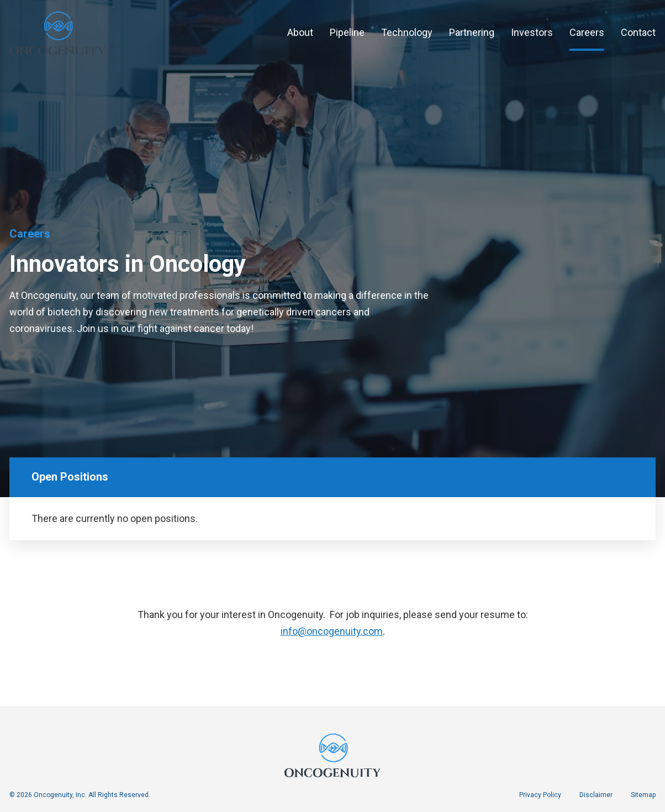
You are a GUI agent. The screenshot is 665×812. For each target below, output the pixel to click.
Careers (587, 32)
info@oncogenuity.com (332, 634)
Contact (638, 32)
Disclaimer (596, 795)
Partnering (472, 32)
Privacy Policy (540, 795)
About (300, 32)
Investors (532, 32)
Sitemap (643, 795)
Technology (407, 32)
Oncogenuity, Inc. (60, 795)
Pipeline (347, 32)
